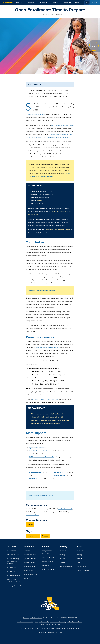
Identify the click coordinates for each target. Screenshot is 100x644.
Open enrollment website (38, 448)
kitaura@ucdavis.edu (33, 515)
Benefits (62, 563)
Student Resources (30, 555)
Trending (45, 536)
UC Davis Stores (12, 567)
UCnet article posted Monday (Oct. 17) (46, 347)
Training (80, 555)
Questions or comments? (25, 622)
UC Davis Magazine (48, 569)
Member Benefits (47, 561)
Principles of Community (58, 622)
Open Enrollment (33, 536)
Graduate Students (30, 559)
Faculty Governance (66, 567)
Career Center (29, 570)
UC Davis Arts (11, 571)
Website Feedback (83, 570)
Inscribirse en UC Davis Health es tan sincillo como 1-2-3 (50, 420)
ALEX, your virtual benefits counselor (42, 457)
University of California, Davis (33, 618)
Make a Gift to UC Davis (14, 586)
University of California (75, 622)
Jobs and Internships (31, 574)
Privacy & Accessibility (42, 622)
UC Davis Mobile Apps (14, 575)
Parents (27, 578)
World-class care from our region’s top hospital (47, 414)
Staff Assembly (82, 567)
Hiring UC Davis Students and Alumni (13, 581)
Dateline (30, 525)
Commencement (30, 567)
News (77, 2)
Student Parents (29, 563)
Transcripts (45, 565)
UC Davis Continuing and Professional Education (13, 561)
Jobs (79, 563)
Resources (63, 551)
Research (55, 2)
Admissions (32, 2)
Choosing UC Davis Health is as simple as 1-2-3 (47, 417)
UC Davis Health (12, 551)
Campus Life (67, 2)
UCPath (40, 201)
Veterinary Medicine (13, 555)
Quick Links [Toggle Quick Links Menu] (94, 2)
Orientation (28, 551)
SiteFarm (59, 632)
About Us (19, 2)
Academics (43, 2)
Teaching (62, 555)
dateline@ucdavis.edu (65, 509)
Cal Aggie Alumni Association (47, 552)
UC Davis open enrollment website (62, 125)
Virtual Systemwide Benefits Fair (40, 451)
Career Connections (48, 557)
